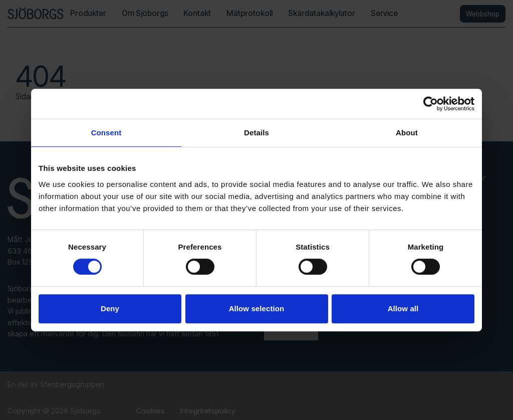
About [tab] (407, 133)
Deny (110, 308)
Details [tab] (256, 133)
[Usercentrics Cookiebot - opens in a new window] (431, 104)
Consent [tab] (106, 133)
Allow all (403, 308)
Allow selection (257, 308)
